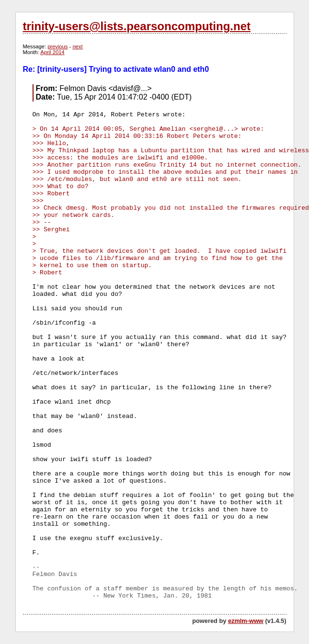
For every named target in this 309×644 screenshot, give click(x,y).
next (77, 46)
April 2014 (52, 52)
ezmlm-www (246, 621)
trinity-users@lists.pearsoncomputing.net (137, 26)
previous (57, 46)
